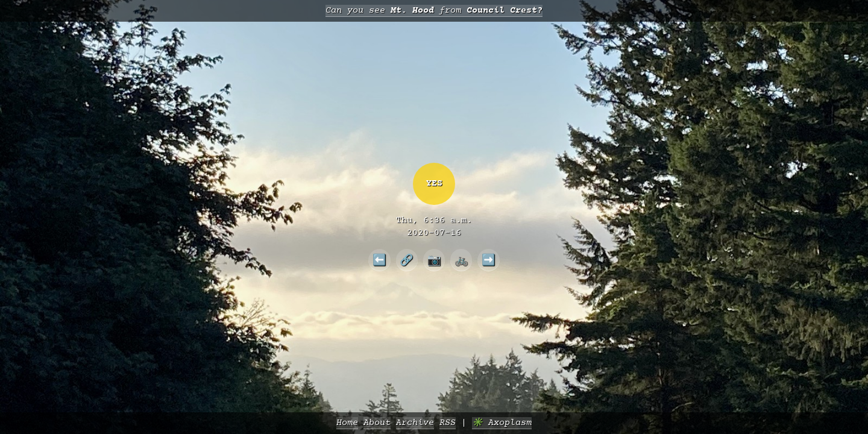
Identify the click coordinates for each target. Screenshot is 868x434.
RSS (448, 423)
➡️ (489, 260)
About (377, 423)
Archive (415, 423)
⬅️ (379, 260)
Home (347, 423)
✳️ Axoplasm (502, 423)
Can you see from (434, 11)
